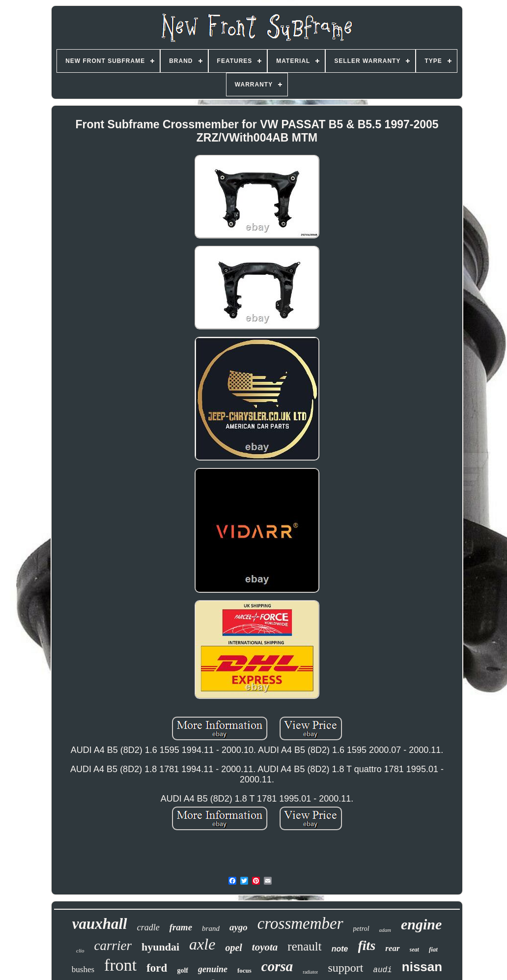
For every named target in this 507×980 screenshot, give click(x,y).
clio (80, 951)
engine (421, 924)
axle (202, 944)
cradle (148, 927)
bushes (83, 969)
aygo (239, 927)
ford (157, 968)
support (345, 968)
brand (211, 928)
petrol (361, 929)
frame (181, 927)
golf (183, 970)
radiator (310, 972)
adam (385, 930)
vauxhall (100, 924)
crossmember (300, 923)
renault (304, 946)
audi (382, 970)
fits (367, 945)
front (120, 965)
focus (244, 970)
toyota (265, 947)
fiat (433, 949)
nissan (422, 967)
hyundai (160, 947)
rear (392, 948)
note (340, 949)
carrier (113, 946)
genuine (213, 969)
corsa (277, 966)
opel (233, 948)
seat (414, 950)
